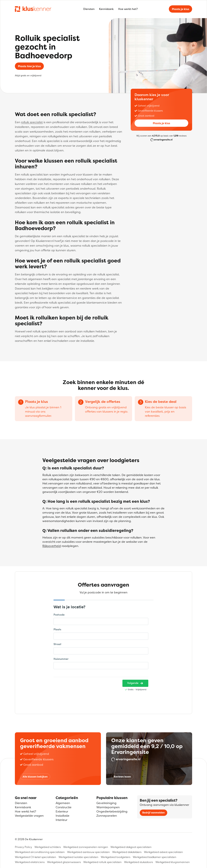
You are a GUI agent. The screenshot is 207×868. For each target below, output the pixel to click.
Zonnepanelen (107, 816)
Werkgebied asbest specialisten (163, 852)
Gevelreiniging (106, 803)
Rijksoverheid (52, 546)
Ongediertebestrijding (112, 811)
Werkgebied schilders (48, 847)
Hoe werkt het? (128, 9)
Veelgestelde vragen (29, 816)
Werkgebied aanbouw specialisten (88, 852)
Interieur (61, 820)
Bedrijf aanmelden (153, 813)
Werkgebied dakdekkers (127, 852)
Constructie (64, 807)
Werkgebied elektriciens (30, 862)
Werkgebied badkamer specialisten (155, 857)
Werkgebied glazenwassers (64, 862)
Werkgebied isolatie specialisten (78, 857)
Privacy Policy (23, 847)
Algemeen (63, 803)
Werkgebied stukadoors (139, 862)
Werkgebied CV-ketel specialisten (35, 857)
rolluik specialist (32, 122)
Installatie (63, 816)
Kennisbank (106, 9)
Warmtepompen (108, 807)
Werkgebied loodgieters (116, 857)
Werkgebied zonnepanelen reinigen (86, 847)
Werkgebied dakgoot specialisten (131, 847)
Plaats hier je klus (29, 66)
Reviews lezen (122, 777)
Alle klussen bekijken (35, 777)
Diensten (89, 9)
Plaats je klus (181, 9)
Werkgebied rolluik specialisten (102, 862)
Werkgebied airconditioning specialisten (40, 852)
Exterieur (62, 811)
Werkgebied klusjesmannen (173, 862)
